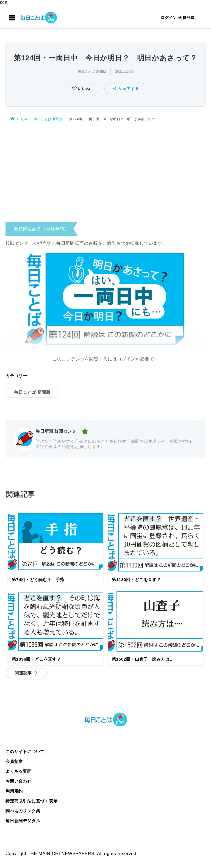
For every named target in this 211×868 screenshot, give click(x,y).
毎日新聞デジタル (23, 821)
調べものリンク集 (23, 811)
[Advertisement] (105, 173)
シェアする (126, 89)
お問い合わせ (19, 781)
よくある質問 (19, 771)
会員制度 (14, 761)
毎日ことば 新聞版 (92, 72)
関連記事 (23, 673)
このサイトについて (25, 752)
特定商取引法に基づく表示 (32, 801)
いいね (83, 89)
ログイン (169, 18)
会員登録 (186, 18)
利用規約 (14, 791)
